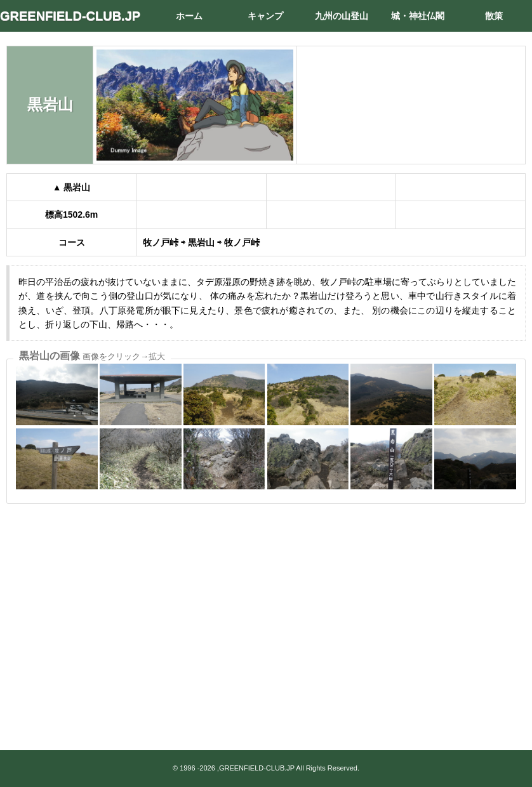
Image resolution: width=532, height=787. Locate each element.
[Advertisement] (266, 611)
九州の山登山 (342, 16)
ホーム (189, 16)
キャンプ (265, 16)
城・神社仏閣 (418, 16)
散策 (494, 16)
